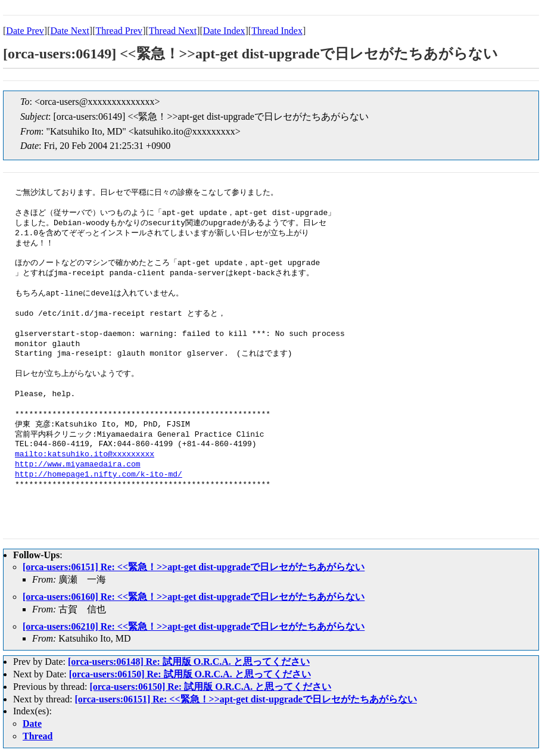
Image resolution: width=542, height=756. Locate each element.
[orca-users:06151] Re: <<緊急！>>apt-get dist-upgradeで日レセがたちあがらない (194, 567)
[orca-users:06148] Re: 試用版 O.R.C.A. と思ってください (189, 662)
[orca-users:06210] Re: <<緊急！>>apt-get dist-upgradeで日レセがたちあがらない (194, 626)
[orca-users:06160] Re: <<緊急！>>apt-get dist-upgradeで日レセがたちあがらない (194, 597)
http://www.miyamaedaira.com (78, 465)
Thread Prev (119, 31)
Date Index (224, 31)
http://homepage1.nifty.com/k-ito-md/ (99, 475)
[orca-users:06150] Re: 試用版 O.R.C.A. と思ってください (190, 674)
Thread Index (277, 31)
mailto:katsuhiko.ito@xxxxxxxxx (85, 455)
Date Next (70, 31)
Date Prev (25, 31)
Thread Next (173, 31)
